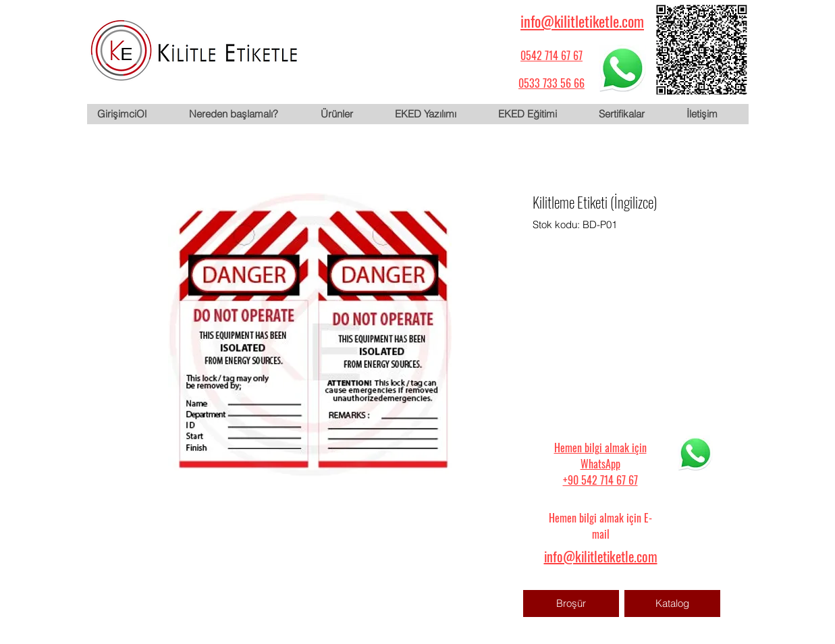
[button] (347, 114)
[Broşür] (571, 603)
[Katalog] (672, 603)
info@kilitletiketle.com (582, 21)
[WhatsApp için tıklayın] (622, 68)
